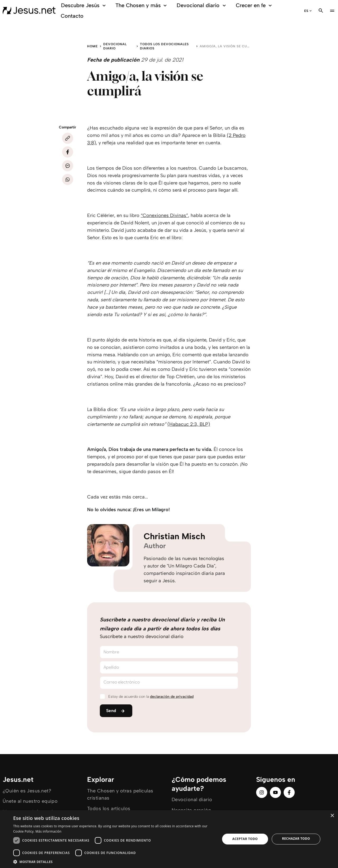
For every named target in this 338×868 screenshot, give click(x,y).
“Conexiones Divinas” (164, 215)
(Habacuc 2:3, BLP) (189, 424)
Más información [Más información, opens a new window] (48, 831)
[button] (114, 862)
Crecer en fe (255, 5)
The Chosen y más (142, 5)
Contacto (72, 16)
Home (92, 46)
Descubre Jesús (84, 5)
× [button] (332, 816)
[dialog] (169, 839)
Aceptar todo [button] (245, 839)
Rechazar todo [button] (296, 839)
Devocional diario (202, 5)
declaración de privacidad (172, 697)
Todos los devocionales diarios (164, 46)
